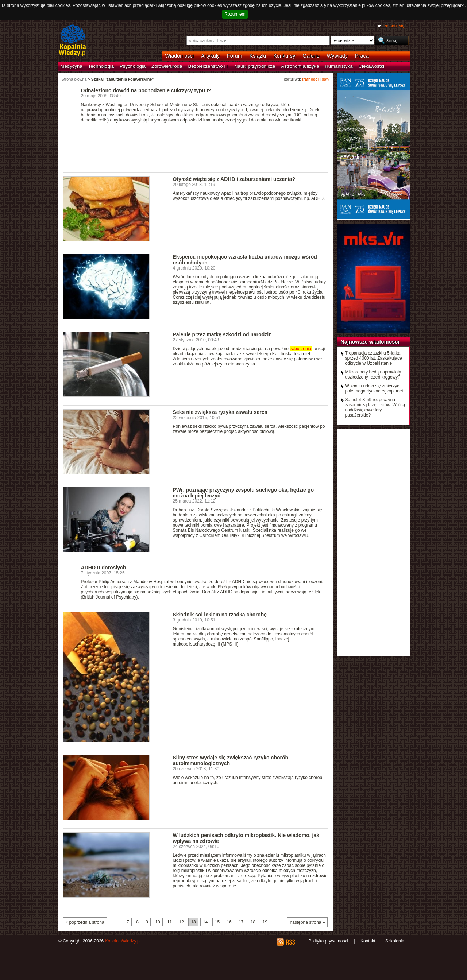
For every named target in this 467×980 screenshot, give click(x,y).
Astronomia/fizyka (300, 66)
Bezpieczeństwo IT (208, 66)
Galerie (311, 56)
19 (265, 922)
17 (241, 922)
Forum (235, 56)
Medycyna (72, 66)
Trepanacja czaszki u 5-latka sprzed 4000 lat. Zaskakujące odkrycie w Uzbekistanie (374, 358)
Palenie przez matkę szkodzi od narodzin (222, 334)
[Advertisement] (196, 151)
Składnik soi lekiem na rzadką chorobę (220, 615)
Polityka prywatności (328, 941)
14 (205, 922)
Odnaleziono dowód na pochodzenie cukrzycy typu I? (146, 90)
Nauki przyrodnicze (255, 66)
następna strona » (307, 922)
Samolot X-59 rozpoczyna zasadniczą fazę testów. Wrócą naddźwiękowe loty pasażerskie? (375, 407)
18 (253, 922)
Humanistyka (339, 66)
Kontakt (368, 941)
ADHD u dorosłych (104, 568)
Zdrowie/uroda (167, 66)
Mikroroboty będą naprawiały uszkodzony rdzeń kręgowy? (373, 375)
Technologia (101, 66)
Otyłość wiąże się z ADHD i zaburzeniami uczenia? (234, 179)
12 (182, 922)
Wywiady (337, 56)
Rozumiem (235, 14)
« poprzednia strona (85, 922)
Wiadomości (180, 56)
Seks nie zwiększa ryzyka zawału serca (220, 412)
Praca (362, 56)
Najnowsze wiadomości (370, 342)
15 (217, 922)
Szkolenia (395, 941)
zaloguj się (394, 26)
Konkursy (284, 56)
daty (325, 79)
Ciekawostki (371, 66)
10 (157, 922)
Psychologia (133, 66)
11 (169, 922)
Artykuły (210, 56)
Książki (258, 56)
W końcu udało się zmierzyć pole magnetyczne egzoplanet (374, 388)
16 (229, 922)
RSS (290, 942)
